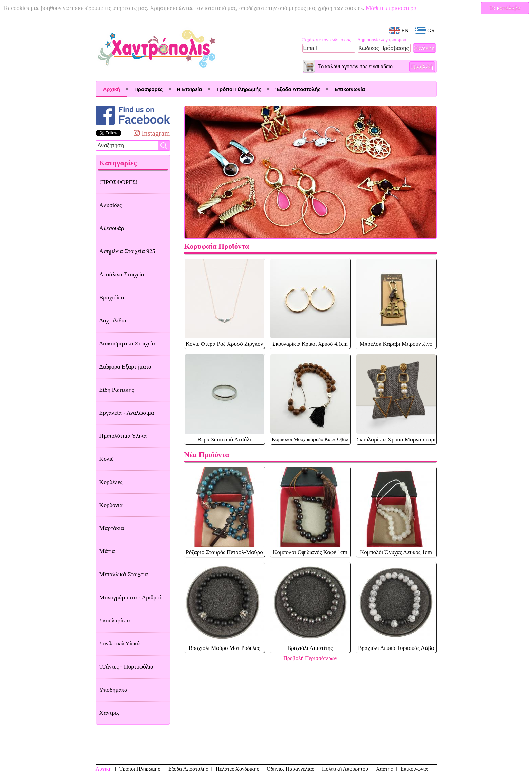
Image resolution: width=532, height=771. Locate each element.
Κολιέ (107, 459)
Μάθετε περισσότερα (391, 8)
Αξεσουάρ (112, 228)
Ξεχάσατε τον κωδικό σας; (328, 40)
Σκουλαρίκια (115, 620)
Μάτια (107, 551)
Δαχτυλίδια (113, 320)
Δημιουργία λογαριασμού (382, 40)
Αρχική (112, 89)
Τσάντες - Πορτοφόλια (127, 666)
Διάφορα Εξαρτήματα (126, 366)
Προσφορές (148, 89)
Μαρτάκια (112, 528)
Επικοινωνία (350, 89)
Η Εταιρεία (189, 89)
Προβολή (422, 67)
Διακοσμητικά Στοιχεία (127, 343)
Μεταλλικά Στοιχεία (124, 574)
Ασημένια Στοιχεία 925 (127, 251)
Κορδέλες (111, 482)
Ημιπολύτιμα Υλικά (123, 436)
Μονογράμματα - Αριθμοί (130, 597)
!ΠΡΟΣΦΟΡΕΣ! (119, 182)
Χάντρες (110, 713)
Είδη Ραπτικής (117, 390)
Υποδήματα (113, 690)
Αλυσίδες (111, 205)
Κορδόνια (111, 505)
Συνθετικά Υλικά (120, 643)
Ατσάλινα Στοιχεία (122, 274)
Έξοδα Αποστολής (298, 89)
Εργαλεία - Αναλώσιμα (127, 413)
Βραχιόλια (112, 297)
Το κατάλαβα (505, 8)
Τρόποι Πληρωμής (239, 89)
